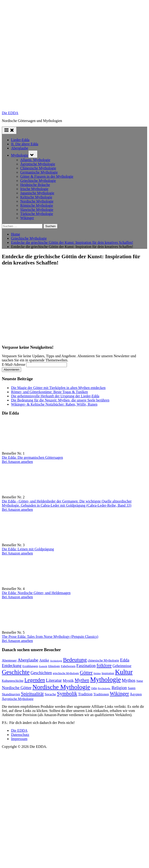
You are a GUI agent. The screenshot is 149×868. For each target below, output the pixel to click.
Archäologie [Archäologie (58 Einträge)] (56, 661)
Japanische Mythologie (37, 193)
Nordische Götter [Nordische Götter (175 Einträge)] (17, 688)
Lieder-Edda (20, 140)
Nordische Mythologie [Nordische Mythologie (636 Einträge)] (61, 687)
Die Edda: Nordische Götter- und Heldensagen (36, 593)
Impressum (19, 739)
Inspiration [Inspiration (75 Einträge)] (108, 673)
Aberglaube (20, 148)
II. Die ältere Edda (25, 144)
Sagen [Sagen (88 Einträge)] (132, 688)
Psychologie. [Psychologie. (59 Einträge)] (104, 688)
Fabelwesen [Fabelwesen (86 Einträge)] (68, 666)
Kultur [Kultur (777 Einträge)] (124, 672)
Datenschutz (20, 735)
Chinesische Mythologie (38, 168)
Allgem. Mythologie (35, 160)
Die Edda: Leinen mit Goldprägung (28, 549)
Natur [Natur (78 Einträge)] (140, 681)
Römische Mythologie (37, 205)
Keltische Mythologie (36, 197)
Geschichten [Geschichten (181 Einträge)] (41, 673)
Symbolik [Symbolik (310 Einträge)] (67, 694)
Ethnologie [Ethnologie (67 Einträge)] (54, 666)
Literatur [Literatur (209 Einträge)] (54, 680)
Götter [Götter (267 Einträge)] (86, 673)
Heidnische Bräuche (35, 185)
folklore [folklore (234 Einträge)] (104, 665)
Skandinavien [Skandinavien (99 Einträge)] (11, 694)
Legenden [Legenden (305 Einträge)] (35, 680)
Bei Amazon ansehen (17, 462)
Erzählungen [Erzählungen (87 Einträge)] (30, 666)
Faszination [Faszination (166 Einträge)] (86, 666)
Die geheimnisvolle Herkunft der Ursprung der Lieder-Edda (55, 396)
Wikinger (27, 218)
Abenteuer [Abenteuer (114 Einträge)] (9, 660)
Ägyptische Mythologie (38, 164)
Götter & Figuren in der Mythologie (47, 176)
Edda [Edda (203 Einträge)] (125, 660)
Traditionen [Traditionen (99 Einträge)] (101, 694)
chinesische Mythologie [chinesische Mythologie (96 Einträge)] (103, 660)
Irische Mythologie (34, 189)
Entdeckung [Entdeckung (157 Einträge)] (12, 666)
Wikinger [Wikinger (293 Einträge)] (119, 694)
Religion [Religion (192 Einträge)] (119, 688)
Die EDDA (10, 113)
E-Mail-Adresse (14, 364)
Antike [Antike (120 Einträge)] (44, 660)
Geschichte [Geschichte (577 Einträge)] (16, 672)
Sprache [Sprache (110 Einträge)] (50, 694)
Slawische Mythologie (37, 210)
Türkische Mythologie (37, 214)
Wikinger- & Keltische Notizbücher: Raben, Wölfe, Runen (54, 404)
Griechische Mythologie (38, 181)
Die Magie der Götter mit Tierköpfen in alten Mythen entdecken (58, 388)
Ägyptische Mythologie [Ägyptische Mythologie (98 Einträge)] (18, 699)
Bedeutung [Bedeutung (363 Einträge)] (75, 660)
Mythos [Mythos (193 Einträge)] (129, 680)
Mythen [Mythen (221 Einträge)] (82, 680)
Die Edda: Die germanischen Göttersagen (32, 457)
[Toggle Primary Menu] (9, 130)
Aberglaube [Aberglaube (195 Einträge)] (28, 660)
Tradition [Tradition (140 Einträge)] (85, 694)
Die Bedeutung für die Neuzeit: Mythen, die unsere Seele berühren (60, 400)
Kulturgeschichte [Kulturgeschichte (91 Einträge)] (13, 681)
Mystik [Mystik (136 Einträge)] (68, 681)
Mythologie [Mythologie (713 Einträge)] (106, 679)
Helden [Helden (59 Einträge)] (97, 673)
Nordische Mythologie (37, 201)
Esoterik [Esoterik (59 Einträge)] (43, 666)
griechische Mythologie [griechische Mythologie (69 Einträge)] (66, 673)
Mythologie (20, 155)
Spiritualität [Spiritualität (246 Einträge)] (32, 694)
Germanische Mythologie (39, 172)
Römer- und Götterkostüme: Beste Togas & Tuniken (49, 392)
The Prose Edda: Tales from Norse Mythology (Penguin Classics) (50, 637)
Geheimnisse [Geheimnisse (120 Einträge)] (122, 666)
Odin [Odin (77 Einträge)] (94, 688)
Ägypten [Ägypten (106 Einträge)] (136, 694)
